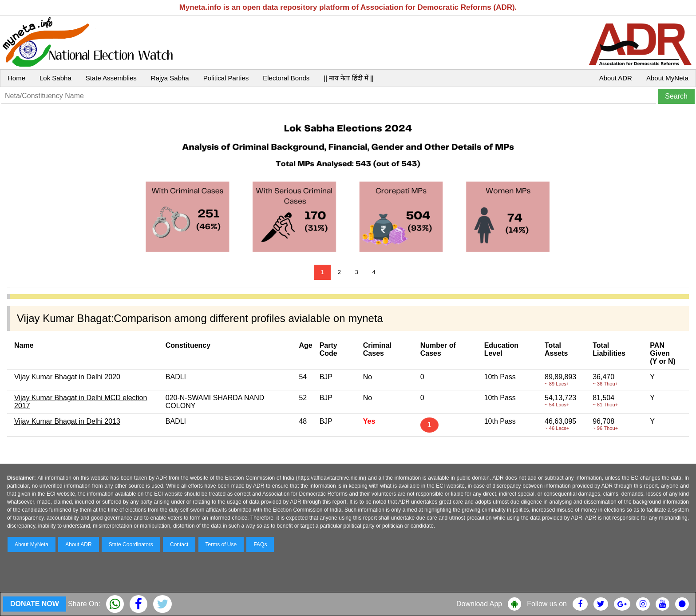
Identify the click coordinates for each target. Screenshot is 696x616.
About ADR (616, 78)
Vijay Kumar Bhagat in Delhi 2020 (67, 377)
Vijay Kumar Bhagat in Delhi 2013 (67, 421)
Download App (479, 604)
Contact (179, 544)
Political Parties (226, 78)
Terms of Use (221, 544)
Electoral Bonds (286, 78)
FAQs (260, 544)
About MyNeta (667, 78)
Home (16, 78)
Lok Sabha (55, 78)
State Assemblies (111, 78)
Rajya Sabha (170, 78)
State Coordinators (131, 544)
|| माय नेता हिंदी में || (348, 78)
